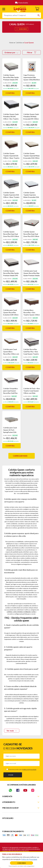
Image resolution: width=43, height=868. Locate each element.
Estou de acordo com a (22, 770)
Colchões (19, 43)
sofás (34, 612)
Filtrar (32, 52)
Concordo (22, 863)
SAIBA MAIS (22, 29)
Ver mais (12, 731)
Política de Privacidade (29, 770)
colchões (10, 612)
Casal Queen (29, 43)
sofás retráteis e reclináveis (22, 612)
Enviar (11, 775)
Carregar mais (20, 456)
